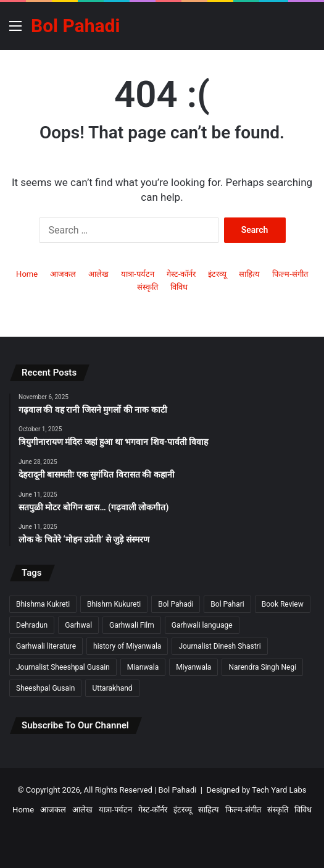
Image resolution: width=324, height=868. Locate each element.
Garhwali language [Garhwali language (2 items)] (202, 625)
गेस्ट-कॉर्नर (181, 274)
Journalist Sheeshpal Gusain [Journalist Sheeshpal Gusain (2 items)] (63, 667)
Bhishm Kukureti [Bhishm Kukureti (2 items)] (114, 604)
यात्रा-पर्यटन (138, 274)
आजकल (63, 274)
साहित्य (249, 274)
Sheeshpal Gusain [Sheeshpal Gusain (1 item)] (45, 688)
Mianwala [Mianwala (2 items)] (143, 667)
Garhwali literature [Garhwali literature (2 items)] (46, 646)
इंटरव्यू (217, 274)
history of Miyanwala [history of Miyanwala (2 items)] (127, 646)
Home (27, 274)
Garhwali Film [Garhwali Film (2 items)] (132, 625)
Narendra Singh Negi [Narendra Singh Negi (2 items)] (262, 667)
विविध (179, 287)
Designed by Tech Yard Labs (256, 790)
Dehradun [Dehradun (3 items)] (32, 625)
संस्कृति (147, 287)
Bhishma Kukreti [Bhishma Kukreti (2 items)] (43, 604)
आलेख (98, 274)
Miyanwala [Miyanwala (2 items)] (193, 667)
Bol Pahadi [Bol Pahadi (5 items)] (176, 604)
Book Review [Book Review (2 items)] (283, 604)
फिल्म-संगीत (290, 274)
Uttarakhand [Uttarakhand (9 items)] (112, 688)
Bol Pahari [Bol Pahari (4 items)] (227, 604)
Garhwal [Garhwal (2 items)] (78, 625)
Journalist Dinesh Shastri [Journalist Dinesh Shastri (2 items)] (219, 646)
